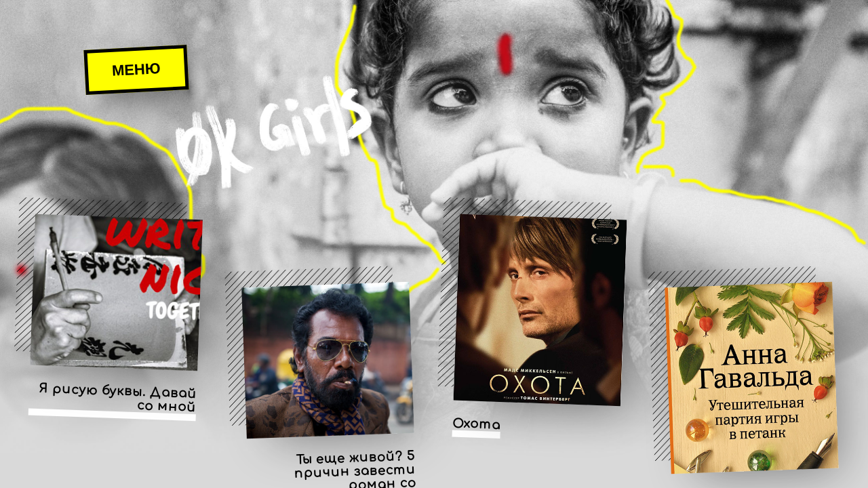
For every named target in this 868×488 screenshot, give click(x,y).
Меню (136, 69)
